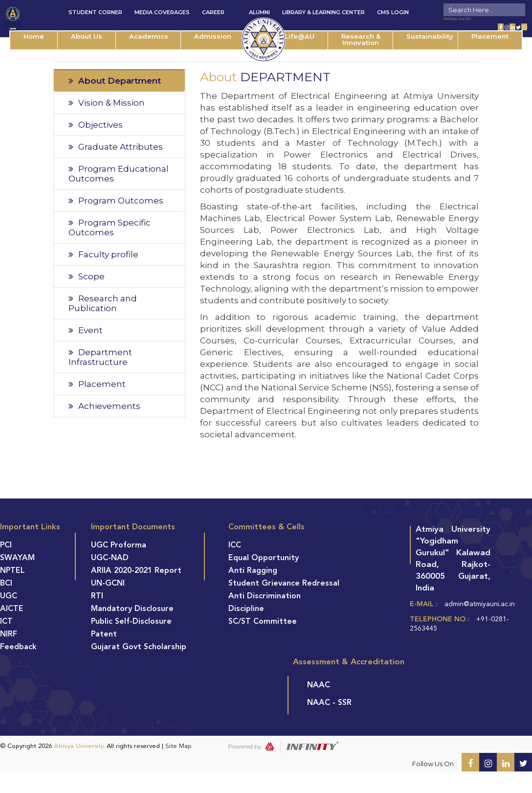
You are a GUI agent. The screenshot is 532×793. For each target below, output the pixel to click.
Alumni (259, 12)
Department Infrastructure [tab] (100, 357)
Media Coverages (162, 12)
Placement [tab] (97, 384)
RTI (97, 596)
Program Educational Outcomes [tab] (119, 174)
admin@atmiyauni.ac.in (480, 604)
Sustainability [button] (430, 36)
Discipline (246, 609)
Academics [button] (149, 36)
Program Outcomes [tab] (116, 201)
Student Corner (95, 12)
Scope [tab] (87, 276)
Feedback (18, 647)
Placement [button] (490, 36)
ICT (6, 622)
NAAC (319, 685)
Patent (104, 634)
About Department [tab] (115, 81)
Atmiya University (78, 746)
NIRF (9, 634)
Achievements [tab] (104, 406)
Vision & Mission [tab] (107, 103)
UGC (9, 596)
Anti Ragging (253, 571)
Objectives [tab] (96, 125)
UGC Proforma (119, 545)
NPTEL (12, 571)
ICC (235, 545)
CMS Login (393, 12)
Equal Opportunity (264, 558)
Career (213, 12)
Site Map (178, 746)
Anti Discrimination (265, 596)
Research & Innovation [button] (361, 39)
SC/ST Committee (263, 622)
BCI (6, 584)
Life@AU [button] (299, 36)
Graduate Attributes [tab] (116, 147)
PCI (6, 545)
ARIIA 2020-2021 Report (136, 571)
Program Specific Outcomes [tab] (110, 227)
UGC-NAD (110, 558)
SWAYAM (17, 558)
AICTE (12, 609)
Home (34, 36)
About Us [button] (87, 36)
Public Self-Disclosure (131, 622)
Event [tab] (86, 330)
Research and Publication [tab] (103, 303)
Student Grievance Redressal (284, 584)
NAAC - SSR (329, 703)
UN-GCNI (108, 584)
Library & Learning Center (323, 12)
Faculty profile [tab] (103, 254)
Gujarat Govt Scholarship (139, 647)
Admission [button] (213, 36)
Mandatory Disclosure (132, 609)
